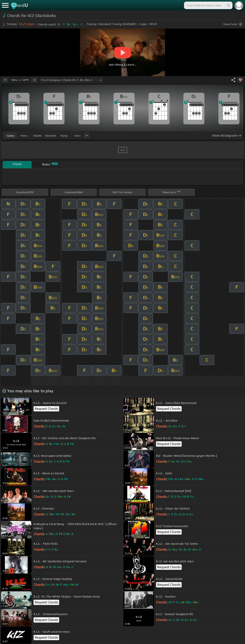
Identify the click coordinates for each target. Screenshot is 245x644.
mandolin (51, 136)
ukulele (37, 136)
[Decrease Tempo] (5, 80)
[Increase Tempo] (34, 80)
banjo (64, 136)
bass (78, 136)
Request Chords (46, 409)
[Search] (228, 5)
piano (24, 136)
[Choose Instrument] (87, 136)
